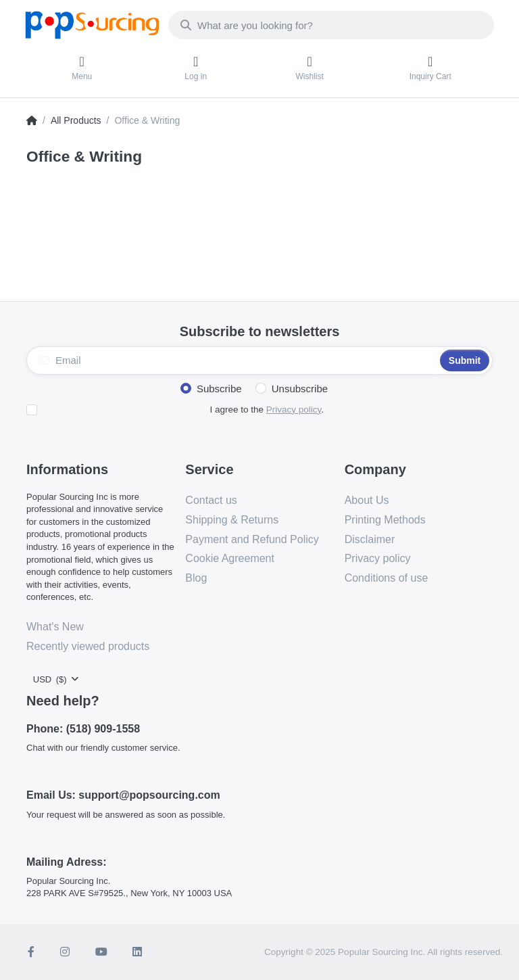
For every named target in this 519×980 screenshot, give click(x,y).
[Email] (232, 360)
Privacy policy (294, 410)
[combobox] (331, 25)
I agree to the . (267, 410)
